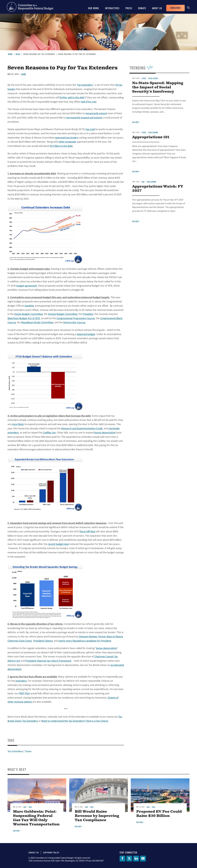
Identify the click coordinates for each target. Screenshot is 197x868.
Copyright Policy (51, 853)
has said (90, 129)
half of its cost (89, 102)
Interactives (112, 8)
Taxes (24, 74)
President (88, 314)
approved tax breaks (66, 138)
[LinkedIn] (136, 859)
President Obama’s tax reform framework (48, 661)
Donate (142, 8)
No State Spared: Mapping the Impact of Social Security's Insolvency (158, 87)
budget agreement (27, 286)
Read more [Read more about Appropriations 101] (135, 171)
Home (10, 54)
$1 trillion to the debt (61, 146)
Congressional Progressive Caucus (76, 318)
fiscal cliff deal (87, 531)
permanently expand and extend (84, 118)
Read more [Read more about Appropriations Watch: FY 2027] (135, 221)
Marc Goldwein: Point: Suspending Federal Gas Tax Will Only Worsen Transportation (36, 818)
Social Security (153, 78)
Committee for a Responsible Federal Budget (30, 7)
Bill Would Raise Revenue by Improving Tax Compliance (97, 816)
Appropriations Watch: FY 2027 (158, 189)
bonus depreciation (105, 433)
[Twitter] (129, 859)
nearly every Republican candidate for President (85, 641)
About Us (157, 8)
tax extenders (85, 85)
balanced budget (86, 334)
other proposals (67, 142)
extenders (21, 681)
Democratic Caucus (74, 322)
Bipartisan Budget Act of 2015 (24, 318)
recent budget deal (58, 544)
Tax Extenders (15, 751)
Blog (18, 54)
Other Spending (153, 132)
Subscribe (175, 8)
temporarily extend (96, 113)
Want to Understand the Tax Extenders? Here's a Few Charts (75, 721)
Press (129, 8)
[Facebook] (122, 859)
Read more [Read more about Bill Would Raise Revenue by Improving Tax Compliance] (78, 826)
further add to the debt (72, 97)
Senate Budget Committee (63, 314)
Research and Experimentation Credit (82, 428)
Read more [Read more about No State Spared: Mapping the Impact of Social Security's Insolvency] (135, 122)
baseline (29, 306)
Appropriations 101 (151, 137)
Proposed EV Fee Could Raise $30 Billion (159, 814)
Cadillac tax (49, 433)
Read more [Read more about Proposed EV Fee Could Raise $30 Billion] (140, 822)
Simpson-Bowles (88, 637)
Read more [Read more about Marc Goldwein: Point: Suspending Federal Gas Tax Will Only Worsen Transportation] (16, 831)
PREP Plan (24, 693)
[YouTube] (143, 859)
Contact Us (34, 853)
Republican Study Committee (37, 322)
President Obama (43, 641)
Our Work (94, 8)
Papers (144, 78)
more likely (18, 424)
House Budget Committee (28, 314)
